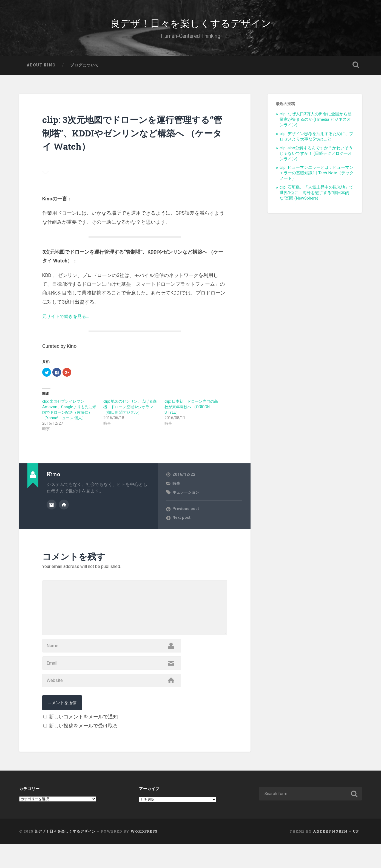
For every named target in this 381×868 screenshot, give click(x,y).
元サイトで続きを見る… (69, 321)
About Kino (41, 70)
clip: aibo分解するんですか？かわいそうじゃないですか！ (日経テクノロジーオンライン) (316, 158)
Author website (64, 509)
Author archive (52, 509)
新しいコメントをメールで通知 (83, 741)
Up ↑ (357, 855)
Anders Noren (330, 855)
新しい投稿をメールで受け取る (83, 750)
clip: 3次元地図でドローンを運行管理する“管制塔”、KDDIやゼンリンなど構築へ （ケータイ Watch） (131, 137)
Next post (182, 523)
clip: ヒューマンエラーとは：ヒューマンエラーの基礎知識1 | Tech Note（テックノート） (317, 178)
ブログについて (85, 70)
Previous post (186, 514)
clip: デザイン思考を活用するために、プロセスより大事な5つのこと (316, 141)
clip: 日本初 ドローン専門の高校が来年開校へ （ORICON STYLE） (191, 412)
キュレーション (187, 497)
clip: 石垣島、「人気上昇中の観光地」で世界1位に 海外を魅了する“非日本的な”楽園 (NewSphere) (316, 198)
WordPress (144, 855)
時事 (177, 488)
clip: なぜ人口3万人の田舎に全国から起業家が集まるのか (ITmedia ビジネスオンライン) (316, 125)
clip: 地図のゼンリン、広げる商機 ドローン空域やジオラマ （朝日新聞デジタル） (130, 412)
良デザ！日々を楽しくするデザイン (191, 25)
